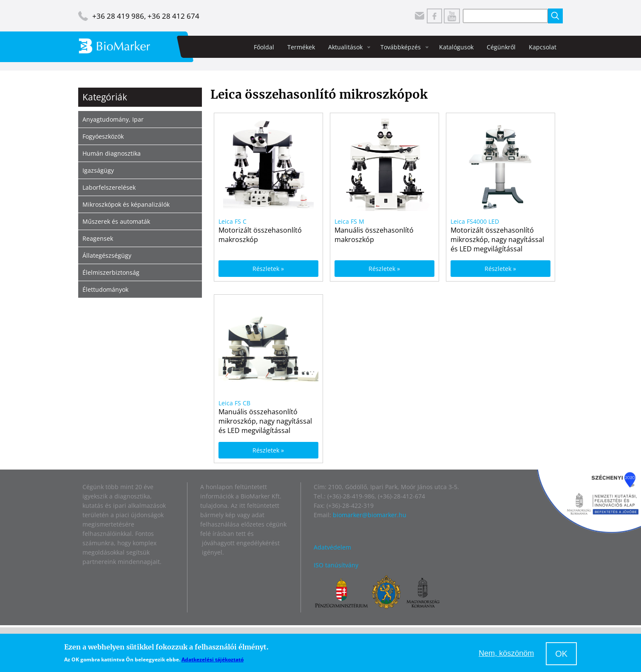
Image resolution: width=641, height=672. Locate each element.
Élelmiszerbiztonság (111, 272)
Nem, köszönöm (506, 653)
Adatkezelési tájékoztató (213, 659)
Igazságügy (98, 170)
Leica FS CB (234, 403)
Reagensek (98, 238)
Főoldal (264, 47)
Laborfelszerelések (109, 187)
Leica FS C (233, 221)
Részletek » (268, 269)
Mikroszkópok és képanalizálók (126, 204)
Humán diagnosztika (112, 153)
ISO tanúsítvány (336, 565)
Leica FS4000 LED (475, 221)
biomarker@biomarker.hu (370, 515)
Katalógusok (456, 47)
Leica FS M (349, 221)
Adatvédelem (332, 547)
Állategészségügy (107, 255)
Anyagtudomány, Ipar (113, 119)
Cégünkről (501, 47)
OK (561, 654)
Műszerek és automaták (116, 221)
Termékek (301, 47)
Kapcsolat (543, 47)
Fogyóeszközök (103, 136)
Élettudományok (105, 289)
